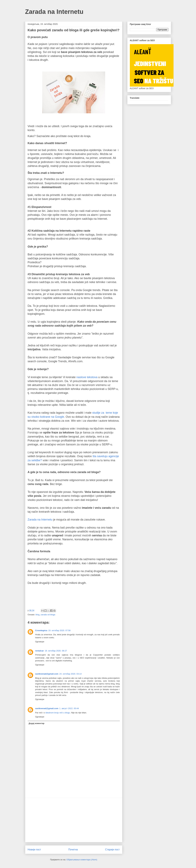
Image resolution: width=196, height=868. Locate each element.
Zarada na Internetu (54, 12)
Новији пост (34, 850)
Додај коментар (36, 723)
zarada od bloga (48, 615)
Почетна (73, 850)
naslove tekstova (87, 377)
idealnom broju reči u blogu (58, 713)
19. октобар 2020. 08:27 (56, 651)
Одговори (40, 642)
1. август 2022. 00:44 (69, 708)
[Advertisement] (74, 820)
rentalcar (40, 651)
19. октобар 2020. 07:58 (59, 630)
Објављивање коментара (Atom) (82, 860)
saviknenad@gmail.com (47, 674)
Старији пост (112, 850)
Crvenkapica (41, 630)
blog (37, 615)
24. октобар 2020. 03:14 (70, 674)
